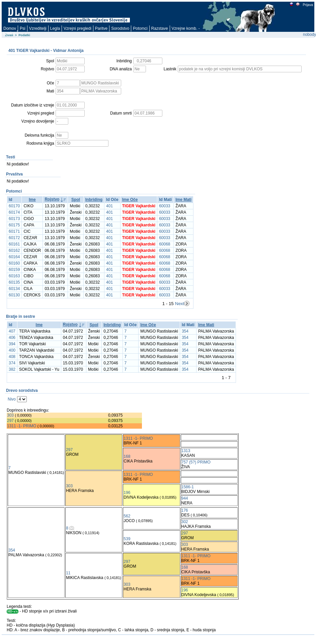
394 (12, 344)
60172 (14, 238)
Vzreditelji (38, 28)
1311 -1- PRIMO (22, 426)
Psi (23, 28)
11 (68, 573)
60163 (14, 276)
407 (12, 331)
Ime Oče (130, 200)
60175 (14, 225)
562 (127, 516)
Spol (76, 200)
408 (12, 357)
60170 (14, 206)
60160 (14, 263)
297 (10, 421)
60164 (14, 257)
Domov (10, 28)
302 (185, 522)
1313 (186, 451)
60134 (14, 289)
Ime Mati (183, 200)
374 (12, 363)
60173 (14, 219)
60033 (165, 206)
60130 (14, 295)
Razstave (160, 28)
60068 (165, 244)
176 (185, 510)
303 (10, 415)
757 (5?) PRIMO (196, 462)
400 (12, 350)
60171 (14, 231)
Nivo (12, 399)
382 (12, 369)
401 (109, 206)
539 (127, 539)
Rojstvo (52, 199)
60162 (14, 251)
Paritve (101, 28)
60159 (14, 270)
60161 (14, 244)
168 (127, 456)
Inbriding (94, 200)
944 (185, 498)
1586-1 (188, 487)
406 (12, 338)
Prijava (308, 5)
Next (180, 304)
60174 (14, 212)
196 (127, 493)
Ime (32, 200)
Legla (55, 28)
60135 (14, 282)
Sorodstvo (120, 28)
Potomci (140, 28)
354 (185, 331)
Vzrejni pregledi (77, 28)
